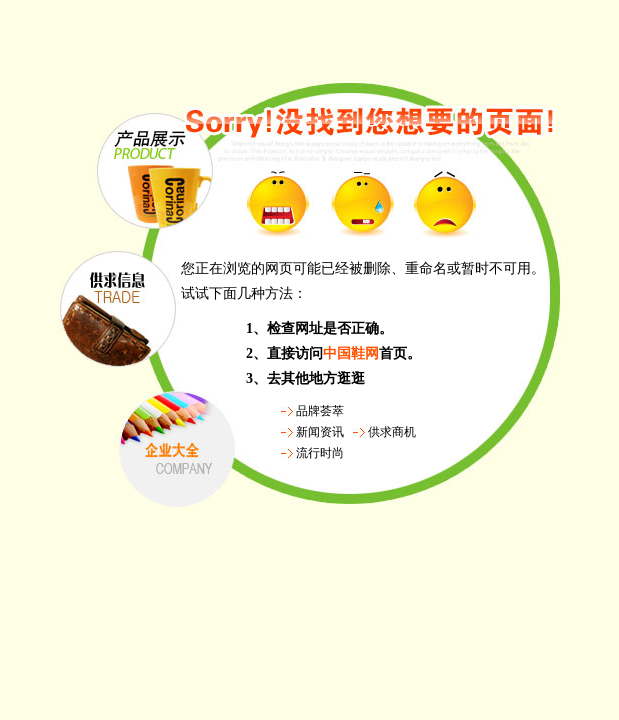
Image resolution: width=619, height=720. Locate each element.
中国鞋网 (351, 353)
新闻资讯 (320, 432)
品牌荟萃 (320, 411)
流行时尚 (320, 453)
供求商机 (392, 432)
